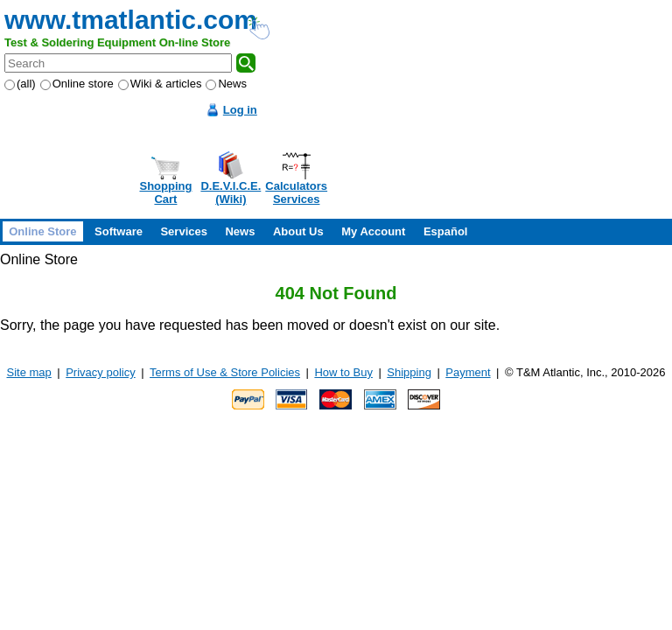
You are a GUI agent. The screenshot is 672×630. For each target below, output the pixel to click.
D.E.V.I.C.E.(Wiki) (231, 192)
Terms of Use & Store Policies (225, 372)
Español (446, 231)
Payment (468, 372)
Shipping (409, 372)
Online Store (42, 231)
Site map (29, 372)
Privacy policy (100, 372)
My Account (373, 231)
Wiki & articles (160, 84)
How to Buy (343, 372)
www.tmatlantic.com (131, 20)
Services (184, 231)
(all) (20, 84)
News (226, 84)
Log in (240, 110)
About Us (298, 231)
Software (119, 231)
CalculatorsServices (296, 192)
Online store (77, 84)
